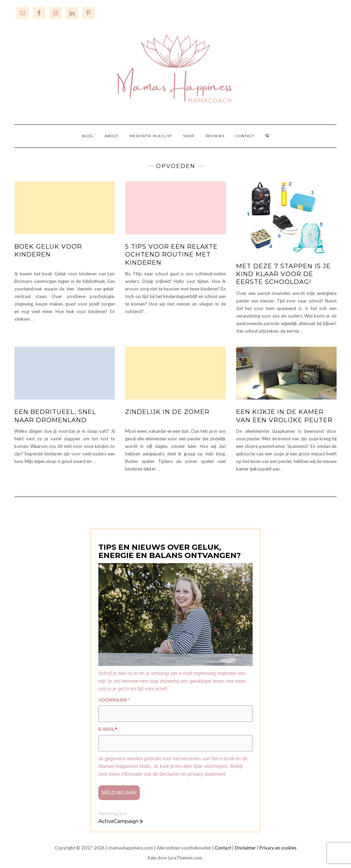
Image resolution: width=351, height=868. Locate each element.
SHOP (189, 136)
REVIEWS (215, 136)
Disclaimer (245, 848)
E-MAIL (108, 729)
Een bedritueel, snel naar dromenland (55, 416)
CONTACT (245, 136)
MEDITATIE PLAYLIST (151, 136)
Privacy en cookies (278, 848)
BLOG (88, 136)
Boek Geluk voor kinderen (48, 251)
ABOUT (111, 136)
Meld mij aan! (119, 793)
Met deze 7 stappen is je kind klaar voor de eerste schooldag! (283, 274)
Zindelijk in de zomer (167, 412)
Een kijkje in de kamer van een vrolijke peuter (284, 416)
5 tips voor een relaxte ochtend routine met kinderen (171, 255)
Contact (223, 848)
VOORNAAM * (114, 700)
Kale (152, 858)
